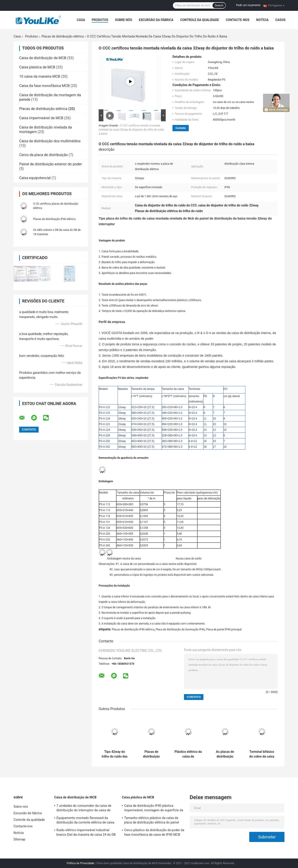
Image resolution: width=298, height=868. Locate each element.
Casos (280, 20)
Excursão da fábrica (156, 20)
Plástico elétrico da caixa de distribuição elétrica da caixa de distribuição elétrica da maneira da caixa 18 (188, 754)
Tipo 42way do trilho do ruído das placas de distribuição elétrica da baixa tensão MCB (114, 754)
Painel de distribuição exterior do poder (51, 164)
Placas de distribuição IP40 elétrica (54, 219)
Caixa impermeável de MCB (41, 118)
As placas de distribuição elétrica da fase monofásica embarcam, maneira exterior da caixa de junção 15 (225, 754)
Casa (81, 20)
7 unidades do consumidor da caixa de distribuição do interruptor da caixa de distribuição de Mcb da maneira (84, 809)
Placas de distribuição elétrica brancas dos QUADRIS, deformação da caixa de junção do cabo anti (151, 754)
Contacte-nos (238, 20)
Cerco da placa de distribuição (43, 155)
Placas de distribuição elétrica (63, 36)
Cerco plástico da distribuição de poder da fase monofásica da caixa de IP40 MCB (154, 832)
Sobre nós (123, 20)
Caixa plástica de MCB (37, 67)
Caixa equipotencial (35, 178)
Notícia (262, 20)
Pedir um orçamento (248, 5)
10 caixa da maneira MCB (40, 76)
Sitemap (19, 839)
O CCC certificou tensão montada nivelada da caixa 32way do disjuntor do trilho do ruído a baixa (131, 130)
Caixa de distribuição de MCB (43, 58)
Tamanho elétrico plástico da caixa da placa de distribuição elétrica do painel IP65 (152, 821)
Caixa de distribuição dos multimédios (50, 141)
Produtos (100, 20)
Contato (181, 128)
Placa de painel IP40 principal (224, 629)
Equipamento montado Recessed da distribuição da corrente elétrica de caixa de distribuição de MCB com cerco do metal (85, 821)
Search (219, 5)
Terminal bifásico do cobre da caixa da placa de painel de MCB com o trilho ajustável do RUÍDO (262, 754)
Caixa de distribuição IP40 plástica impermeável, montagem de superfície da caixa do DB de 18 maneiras (154, 809)
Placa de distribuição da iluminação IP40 (180, 629)
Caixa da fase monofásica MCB (44, 86)
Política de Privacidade (80, 863)
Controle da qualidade (200, 20)
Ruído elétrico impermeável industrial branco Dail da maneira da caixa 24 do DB (86, 832)
